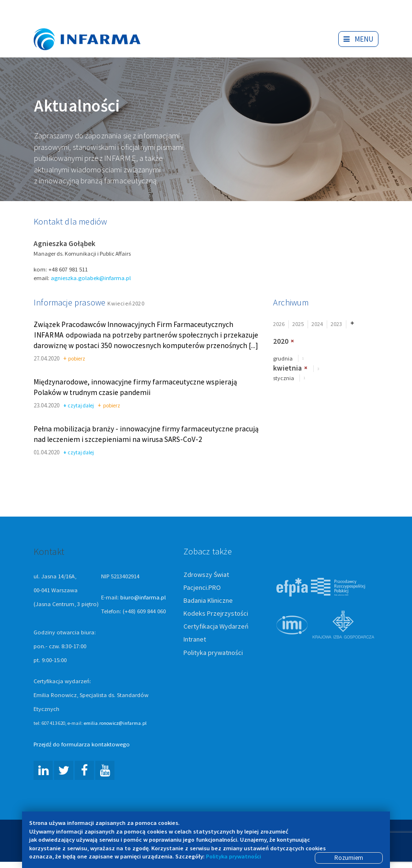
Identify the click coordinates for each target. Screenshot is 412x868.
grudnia (283, 358)
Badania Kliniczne (208, 600)
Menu (359, 39)
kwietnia (287, 368)
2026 (279, 324)
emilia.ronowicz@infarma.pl (115, 723)
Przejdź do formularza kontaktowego (82, 744)
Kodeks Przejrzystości (216, 613)
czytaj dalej (79, 406)
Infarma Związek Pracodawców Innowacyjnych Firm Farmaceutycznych (96, 25)
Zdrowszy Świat (206, 575)
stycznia (284, 378)
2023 (336, 324)
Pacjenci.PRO (202, 587)
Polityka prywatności (213, 653)
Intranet (195, 639)
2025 (298, 324)
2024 (317, 324)
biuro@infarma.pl (143, 597)
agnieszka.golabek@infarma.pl (91, 278)
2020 (281, 341)
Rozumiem (349, 858)
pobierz (74, 359)
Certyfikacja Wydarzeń (216, 626)
